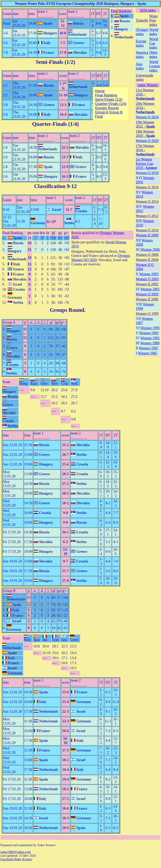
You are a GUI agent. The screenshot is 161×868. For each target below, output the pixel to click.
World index (154, 32)
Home (100, 91)
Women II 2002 (147, 284)
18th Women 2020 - (145, 134)
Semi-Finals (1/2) (56, 62)
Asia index (140, 66)
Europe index (141, 43)
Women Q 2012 (147, 216)
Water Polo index (154, 20)
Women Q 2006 (147, 255)
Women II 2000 (147, 299)
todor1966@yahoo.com (16, 852)
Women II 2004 (147, 260)
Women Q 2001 (147, 294)
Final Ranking (121, 11)
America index (142, 55)
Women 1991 (150, 338)
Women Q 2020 (147, 141)
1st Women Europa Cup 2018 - (146, 164)
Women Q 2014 (147, 202)
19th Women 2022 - (145, 124)
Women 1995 (150, 328)
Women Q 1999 (147, 314)
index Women (148, 85)
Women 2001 (150, 289)
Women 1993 (149, 333)
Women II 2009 (147, 235)
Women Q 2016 (147, 187)
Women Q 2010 (147, 230)
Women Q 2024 (147, 117)
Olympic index (142, 32)
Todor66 (142, 20)
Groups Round (67, 310)
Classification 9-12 (55, 186)
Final (99, 117)
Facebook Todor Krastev (16, 859)
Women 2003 (149, 274)
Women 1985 (148, 353)
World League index (155, 66)
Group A (9, 322)
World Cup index (154, 43)
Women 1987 (149, 348)
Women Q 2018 (147, 173)
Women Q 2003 (147, 279)
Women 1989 (150, 343)
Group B (9, 591)
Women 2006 (150, 250)
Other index (153, 55)
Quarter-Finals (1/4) (55, 124)
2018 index (148, 10)
